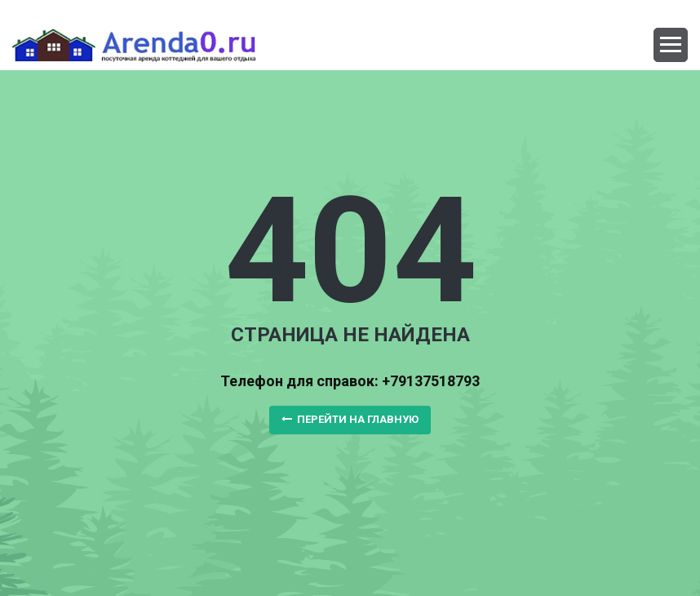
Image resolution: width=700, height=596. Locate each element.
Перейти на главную (350, 419)
